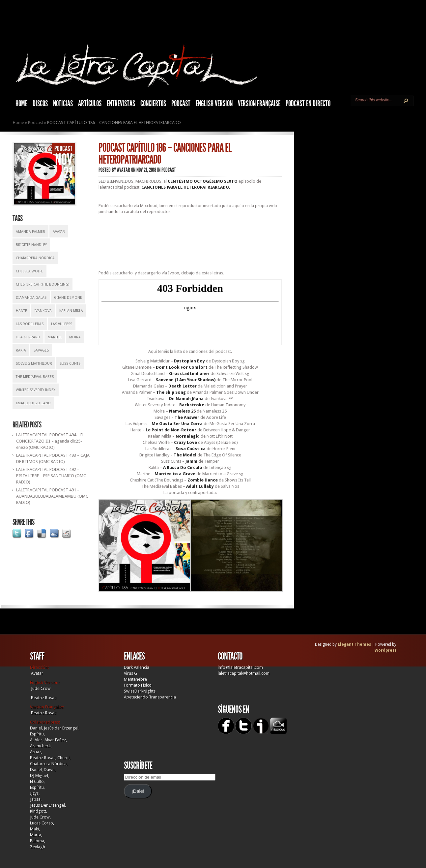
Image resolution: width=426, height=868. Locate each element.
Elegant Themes (354, 644)
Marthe (55, 337)
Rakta (21, 350)
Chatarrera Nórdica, (49, 764)
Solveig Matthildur (34, 364)
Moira (75, 337)
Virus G (130, 673)
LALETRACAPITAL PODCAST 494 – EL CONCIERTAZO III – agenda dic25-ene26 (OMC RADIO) (50, 441)
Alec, (39, 740)
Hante (21, 311)
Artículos (90, 104)
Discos (40, 104)
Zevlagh (38, 847)
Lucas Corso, (42, 823)
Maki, (35, 829)
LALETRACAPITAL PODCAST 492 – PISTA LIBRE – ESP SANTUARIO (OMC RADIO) (51, 476)
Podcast (181, 104)
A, (32, 740)
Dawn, (49, 770)
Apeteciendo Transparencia (150, 697)
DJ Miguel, (40, 775)
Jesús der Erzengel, (62, 728)
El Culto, (37, 781)
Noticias (63, 104)
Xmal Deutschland (33, 403)
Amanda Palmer (30, 232)
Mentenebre (135, 679)
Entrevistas (121, 104)
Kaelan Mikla (71, 311)
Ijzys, (35, 793)
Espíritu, (37, 734)
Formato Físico (138, 685)
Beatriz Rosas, (44, 758)
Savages (41, 350)
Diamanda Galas (31, 298)
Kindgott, (39, 811)
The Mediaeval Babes (35, 377)
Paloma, (38, 841)
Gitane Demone (68, 298)
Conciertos (153, 104)
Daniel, (36, 728)
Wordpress (385, 650)
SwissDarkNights (140, 691)
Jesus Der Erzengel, (48, 805)
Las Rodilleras (30, 324)
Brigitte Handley (31, 245)
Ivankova (43, 311)
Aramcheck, (41, 746)
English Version (214, 104)
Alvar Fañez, (56, 740)
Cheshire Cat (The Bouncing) (43, 284)
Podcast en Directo (308, 104)
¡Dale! (138, 791)
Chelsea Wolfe (29, 271)
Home (18, 123)
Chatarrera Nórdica (35, 258)
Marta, (36, 835)
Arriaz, (36, 752)
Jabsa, (36, 799)
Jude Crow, (40, 817)
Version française (259, 104)
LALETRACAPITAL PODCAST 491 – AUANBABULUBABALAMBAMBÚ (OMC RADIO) (52, 496)
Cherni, (64, 758)
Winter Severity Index (36, 390)
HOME (21, 104)
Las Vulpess (62, 324)
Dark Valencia (137, 667)
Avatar (59, 232)
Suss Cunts (70, 364)
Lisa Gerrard (28, 337)
